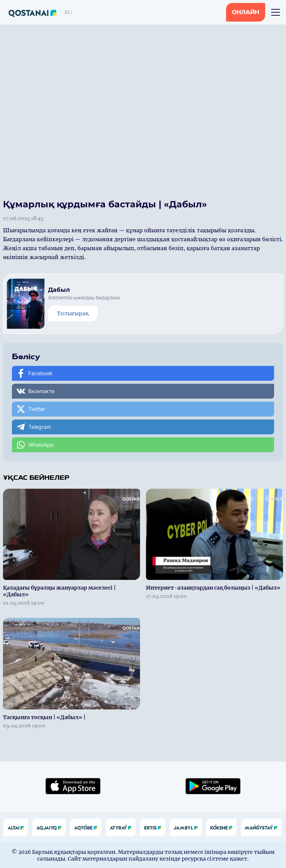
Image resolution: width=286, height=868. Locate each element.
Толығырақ (73, 313)
